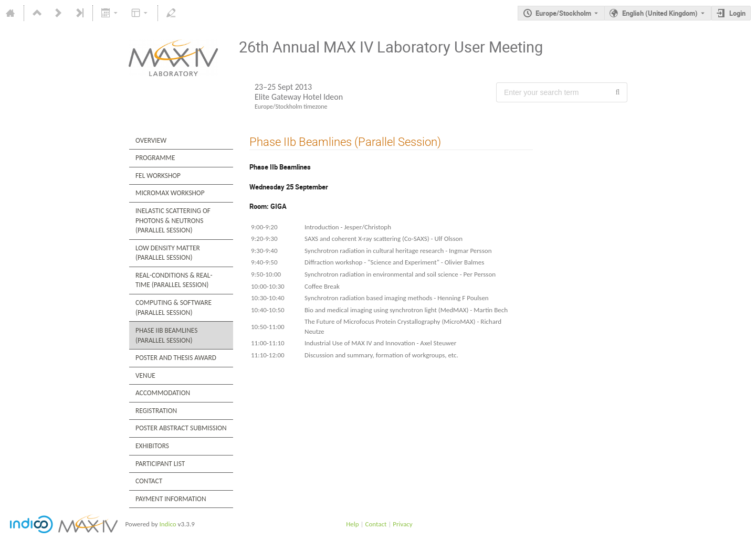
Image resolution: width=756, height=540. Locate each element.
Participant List (160, 464)
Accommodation (163, 393)
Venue (145, 375)
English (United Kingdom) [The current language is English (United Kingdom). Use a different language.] (660, 13)
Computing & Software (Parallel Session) (174, 308)
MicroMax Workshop (170, 193)
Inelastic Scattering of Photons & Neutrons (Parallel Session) (173, 220)
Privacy (403, 524)
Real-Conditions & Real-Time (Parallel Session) (174, 280)
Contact (149, 481)
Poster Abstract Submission (181, 428)
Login (737, 13)
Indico (167, 524)
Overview (151, 140)
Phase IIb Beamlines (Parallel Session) (166, 335)
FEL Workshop (158, 176)
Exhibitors (152, 446)
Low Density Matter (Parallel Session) (168, 253)
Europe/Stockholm (563, 13)
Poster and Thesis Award (176, 358)
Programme (155, 158)
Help (352, 524)
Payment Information (171, 499)
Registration (156, 411)
